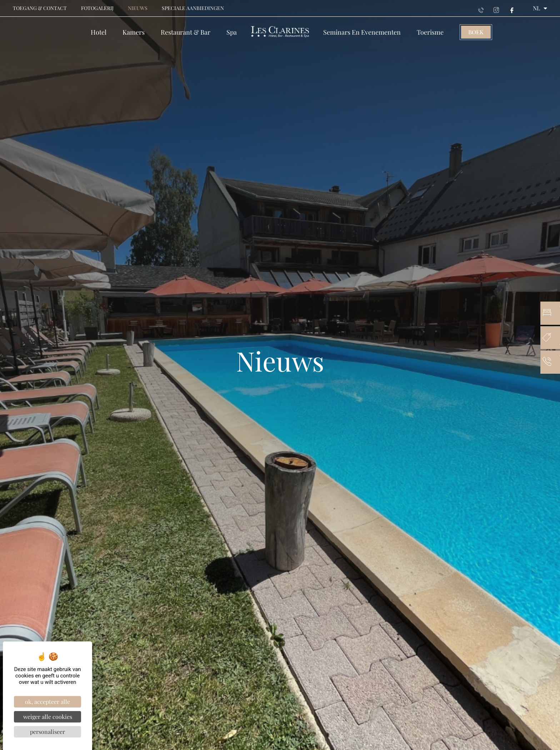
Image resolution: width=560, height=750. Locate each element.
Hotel (99, 32)
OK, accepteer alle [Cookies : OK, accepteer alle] (47, 702)
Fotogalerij (97, 8)
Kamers (134, 32)
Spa (232, 32)
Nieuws (138, 8)
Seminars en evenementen (362, 32)
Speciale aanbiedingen (193, 8)
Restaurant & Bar (186, 32)
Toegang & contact (40, 8)
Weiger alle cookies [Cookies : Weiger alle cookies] (48, 717)
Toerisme (430, 32)
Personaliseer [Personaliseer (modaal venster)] (47, 732)
